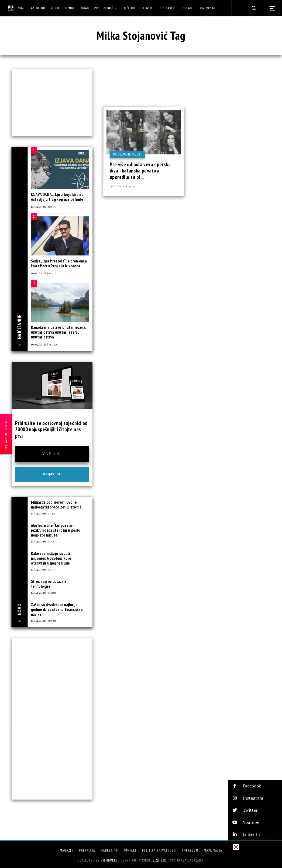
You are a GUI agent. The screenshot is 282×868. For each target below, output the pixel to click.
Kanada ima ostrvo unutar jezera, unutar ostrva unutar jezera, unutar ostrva (59, 332)
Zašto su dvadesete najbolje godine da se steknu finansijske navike (57, 609)
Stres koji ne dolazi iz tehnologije (49, 584)
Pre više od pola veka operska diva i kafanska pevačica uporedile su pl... (140, 171)
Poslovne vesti (127, 154)
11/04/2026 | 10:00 (44, 592)
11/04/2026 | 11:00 (43, 541)
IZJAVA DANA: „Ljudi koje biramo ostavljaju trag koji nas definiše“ (58, 197)
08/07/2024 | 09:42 (123, 186)
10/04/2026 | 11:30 (43, 273)
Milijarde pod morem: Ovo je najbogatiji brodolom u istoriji (56, 505)
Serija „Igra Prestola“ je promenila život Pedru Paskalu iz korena (59, 263)
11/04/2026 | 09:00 (44, 206)
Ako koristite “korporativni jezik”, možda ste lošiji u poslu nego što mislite (56, 530)
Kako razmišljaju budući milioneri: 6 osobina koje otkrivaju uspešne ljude (51, 558)
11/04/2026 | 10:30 (43, 569)
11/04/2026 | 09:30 (44, 620)
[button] (255, 786)
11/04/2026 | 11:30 (43, 513)
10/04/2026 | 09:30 (44, 344)
